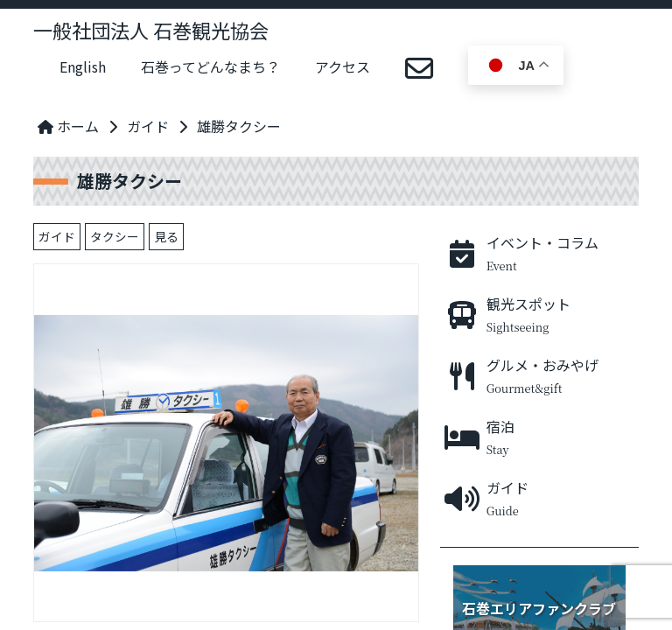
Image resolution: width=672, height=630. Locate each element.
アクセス (343, 66)
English (83, 66)
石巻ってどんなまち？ (210, 66)
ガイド (148, 126)
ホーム (68, 126)
